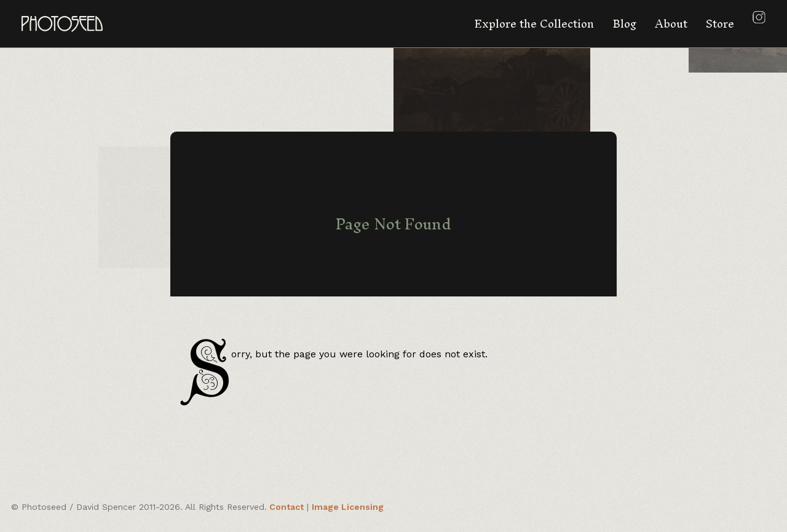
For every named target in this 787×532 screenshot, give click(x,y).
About (671, 24)
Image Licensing (348, 507)
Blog (624, 24)
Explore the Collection (534, 24)
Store (720, 24)
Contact (287, 507)
